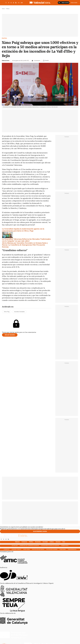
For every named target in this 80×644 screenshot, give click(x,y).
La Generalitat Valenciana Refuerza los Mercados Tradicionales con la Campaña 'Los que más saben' (26, 240)
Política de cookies (52, 549)
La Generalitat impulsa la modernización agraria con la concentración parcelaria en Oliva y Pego (23, 230)
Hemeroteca (65, 546)
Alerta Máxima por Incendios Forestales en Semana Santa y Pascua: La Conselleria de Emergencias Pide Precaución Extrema (25, 245)
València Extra (6, 61)
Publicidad (63, 549)
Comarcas (24, 542)
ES (22, 3)
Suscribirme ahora (40, 531)
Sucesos (58, 542)
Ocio (64, 542)
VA (19, 3)
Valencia (17, 542)
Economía (38, 542)
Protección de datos (38, 549)
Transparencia (72, 549)
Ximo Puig (7, 312)
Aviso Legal (27, 549)
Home (3, 9)
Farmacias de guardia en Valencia (29, 546)
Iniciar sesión (10, 335)
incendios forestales (19, 312)
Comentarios (36, 61)
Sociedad (45, 542)
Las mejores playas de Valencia (50, 546)
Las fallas (15, 546)
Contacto (7, 549)
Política (4, 38)
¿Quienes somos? (16, 549)
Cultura (52, 542)
